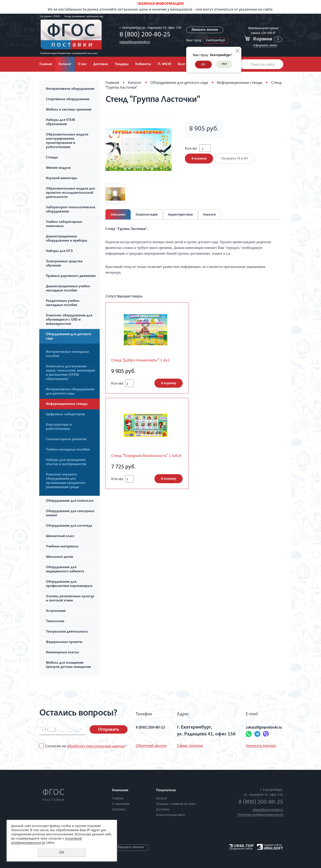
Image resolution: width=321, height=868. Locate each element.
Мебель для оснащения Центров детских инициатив (68, 665)
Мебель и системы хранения (69, 110)
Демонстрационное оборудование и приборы (67, 239)
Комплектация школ (171, 815)
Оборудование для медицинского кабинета (65, 570)
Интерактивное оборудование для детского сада (70, 392)
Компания (120, 791)
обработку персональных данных (96, 746)
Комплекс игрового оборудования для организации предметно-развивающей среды (66, 481)
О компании (121, 804)
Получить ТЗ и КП (236, 162)
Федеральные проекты (64, 642)
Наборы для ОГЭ (59, 251)
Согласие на (86, 746)
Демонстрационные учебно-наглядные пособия (69, 289)
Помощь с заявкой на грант (176, 804)
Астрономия (56, 611)
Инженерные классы (62, 653)
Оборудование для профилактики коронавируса (69, 584)
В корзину (199, 162)
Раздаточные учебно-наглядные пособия (63, 303)
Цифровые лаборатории (65, 415)
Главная (46, 64)
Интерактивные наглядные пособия (67, 354)
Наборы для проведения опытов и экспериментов (66, 462)
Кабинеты (143, 64)
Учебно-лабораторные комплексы (64, 224)
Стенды (52, 158)
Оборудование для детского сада (69, 337)
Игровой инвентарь (62, 178)
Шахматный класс (60, 536)
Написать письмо (251, 746)
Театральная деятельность (67, 632)
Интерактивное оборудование (70, 89)
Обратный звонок (151, 746)
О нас (82, 64)
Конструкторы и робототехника (59, 427)
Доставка (101, 64)
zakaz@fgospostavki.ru (134, 42)
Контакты (119, 810)
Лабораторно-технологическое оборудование (71, 210)
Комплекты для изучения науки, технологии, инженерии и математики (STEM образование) (70, 373)
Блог (181, 64)
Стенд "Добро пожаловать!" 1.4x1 (145, 361)
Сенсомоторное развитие (66, 440)
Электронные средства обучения (64, 264)
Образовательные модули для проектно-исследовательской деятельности (70, 193)
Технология (55, 622)
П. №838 (164, 64)
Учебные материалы (62, 547)
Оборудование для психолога (70, 501)
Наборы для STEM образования (60, 122)
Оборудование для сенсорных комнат (70, 514)
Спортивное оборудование (68, 100)
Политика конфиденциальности (260, 815)
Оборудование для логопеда (69, 526)
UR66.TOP (242, 846)
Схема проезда (188, 746)
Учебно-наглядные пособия (68, 450)
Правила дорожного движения (71, 276)
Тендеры (122, 64)
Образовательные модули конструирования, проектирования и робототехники (67, 141)
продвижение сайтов (241, 849)
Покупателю (166, 791)
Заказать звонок (205, 30)
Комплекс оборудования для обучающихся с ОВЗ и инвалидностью (69, 320)
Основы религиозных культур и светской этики (70, 599)
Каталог (65, 64)
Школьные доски (59, 557)
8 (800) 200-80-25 (144, 35)
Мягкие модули (58, 168)
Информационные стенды (67, 404)
